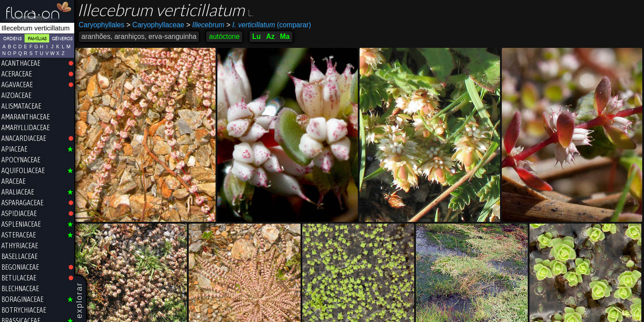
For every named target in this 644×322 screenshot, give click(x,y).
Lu (256, 36)
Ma (285, 36)
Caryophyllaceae (155, 25)
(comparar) (269, 25)
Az (270, 36)
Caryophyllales (102, 25)
